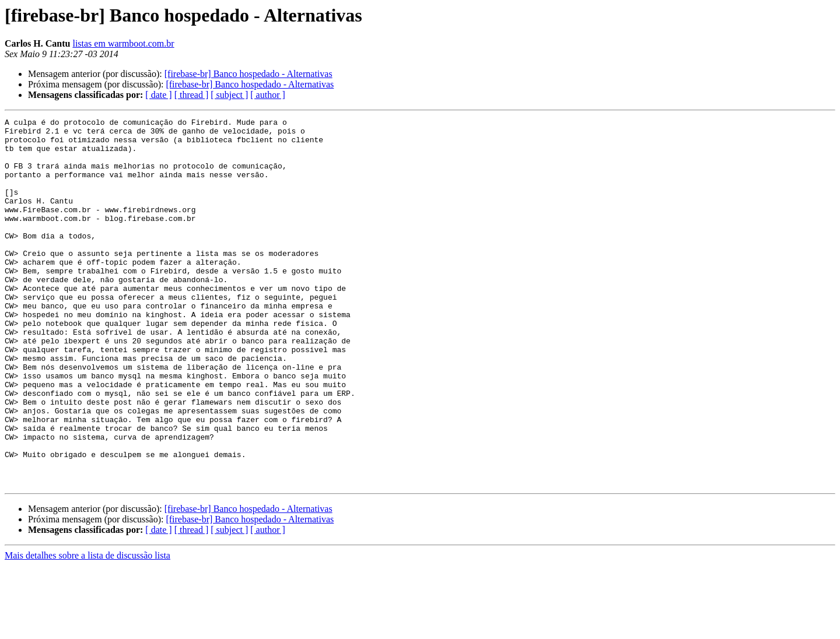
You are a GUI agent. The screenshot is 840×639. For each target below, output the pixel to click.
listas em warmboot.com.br (123, 43)
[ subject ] (229, 95)
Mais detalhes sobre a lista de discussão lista (87, 629)
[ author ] (268, 95)
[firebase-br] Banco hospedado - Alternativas (249, 74)
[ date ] (158, 95)
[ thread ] (192, 95)
